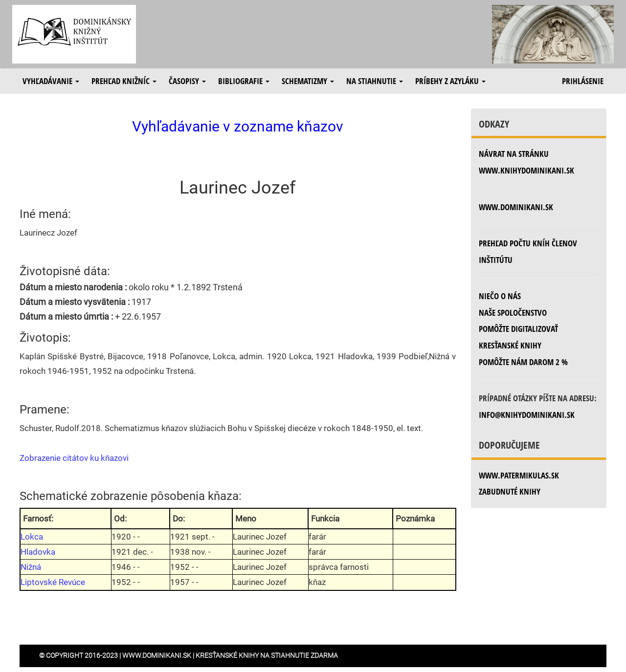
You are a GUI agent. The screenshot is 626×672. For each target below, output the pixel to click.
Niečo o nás (500, 296)
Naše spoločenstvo (513, 313)
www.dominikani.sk (516, 207)
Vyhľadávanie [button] (51, 81)
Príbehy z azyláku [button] (450, 81)
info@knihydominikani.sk (527, 415)
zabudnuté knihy (510, 491)
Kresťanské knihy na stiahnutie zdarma (267, 655)
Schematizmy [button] (308, 81)
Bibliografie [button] (244, 81)
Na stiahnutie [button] (375, 81)
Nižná (31, 567)
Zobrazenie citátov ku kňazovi (74, 458)
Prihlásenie (583, 81)
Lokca (32, 537)
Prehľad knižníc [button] (124, 81)
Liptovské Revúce (53, 582)
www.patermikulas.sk (519, 475)
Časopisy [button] (187, 81)
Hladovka (38, 552)
